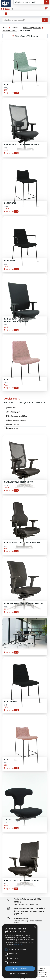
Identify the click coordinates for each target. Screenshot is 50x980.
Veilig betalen (12, 428)
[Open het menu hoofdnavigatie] (6, 14)
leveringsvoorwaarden (38, 976)
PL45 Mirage (10, 261)
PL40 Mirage (11, 702)
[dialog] (20, 951)
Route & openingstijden (16, 416)
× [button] (35, 927)
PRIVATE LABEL (11, 31)
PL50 (7, 760)
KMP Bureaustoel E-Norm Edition (21, 881)
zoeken (15, 28)
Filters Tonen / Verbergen (25, 36)
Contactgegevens (14, 412)
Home (5, 28)
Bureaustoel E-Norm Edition (19, 482)
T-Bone (8, 820)
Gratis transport (13, 424)
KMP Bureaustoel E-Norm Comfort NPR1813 (16, 320)
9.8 (7, 9)
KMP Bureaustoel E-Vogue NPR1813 (22, 543)
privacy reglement (26, 978)
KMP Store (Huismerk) (33, 28)
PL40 (7, 379)
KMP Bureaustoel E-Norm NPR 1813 (22, 145)
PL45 (7, 85)
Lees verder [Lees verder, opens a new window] (18, 944)
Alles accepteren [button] (20, 969)
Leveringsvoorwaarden (16, 420)
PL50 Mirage (10, 203)
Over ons (10, 408)
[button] (20, 974)
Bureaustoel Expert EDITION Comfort (24, 604)
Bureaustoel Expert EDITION (19, 644)
